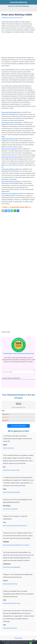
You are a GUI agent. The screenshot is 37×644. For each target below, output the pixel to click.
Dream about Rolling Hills (10, 628)
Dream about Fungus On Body (11, 470)
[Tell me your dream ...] (18, 372)
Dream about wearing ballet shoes (11, 112)
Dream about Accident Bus (10, 509)
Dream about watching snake (9, 139)
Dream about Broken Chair (10, 584)
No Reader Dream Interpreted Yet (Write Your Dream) (12, 18)
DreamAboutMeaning (19, 2)
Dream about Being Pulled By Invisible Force (15, 526)
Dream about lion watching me (10, 149)
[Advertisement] (18, 46)
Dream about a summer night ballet (11, 122)
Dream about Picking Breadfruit (12, 567)
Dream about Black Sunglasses (12, 492)
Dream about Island (8, 448)
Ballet (9, 332)
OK (31, 643)
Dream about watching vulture (10, 157)
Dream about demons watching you (11, 181)
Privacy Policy (18, 638)
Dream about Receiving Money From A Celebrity (16, 545)
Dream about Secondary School (12, 603)
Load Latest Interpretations (18, 426)
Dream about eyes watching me (10, 193)
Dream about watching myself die (11, 169)
